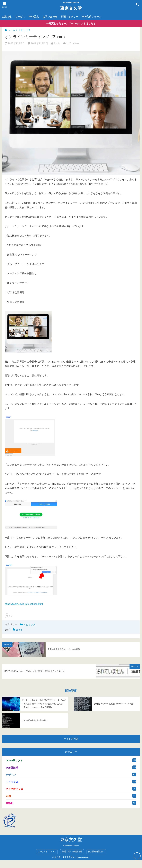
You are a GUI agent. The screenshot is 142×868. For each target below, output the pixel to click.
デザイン (11, 775)
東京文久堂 (71, 8)
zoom (19, 630)
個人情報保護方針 (96, 852)
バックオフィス (14, 789)
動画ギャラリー (69, 17)
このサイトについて (47, 852)
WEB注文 (34, 17)
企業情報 (7, 17)
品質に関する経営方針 (72, 852)
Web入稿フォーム (92, 17)
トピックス (24, 30)
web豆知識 (12, 768)
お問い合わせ (50, 17)
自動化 (10, 803)
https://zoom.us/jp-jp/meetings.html (24, 604)
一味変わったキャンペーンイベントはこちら (71, 24)
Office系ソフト (14, 761)
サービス (20, 17)
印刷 (8, 796)
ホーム (10, 30)
